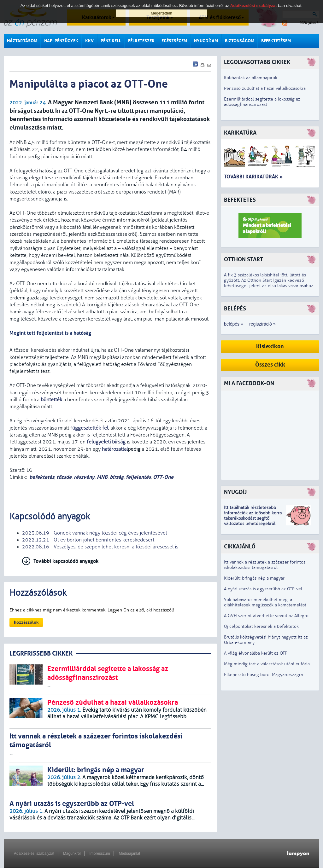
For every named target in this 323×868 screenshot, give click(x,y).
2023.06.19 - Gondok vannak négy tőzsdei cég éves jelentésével (94, 533)
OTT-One (163, 477)
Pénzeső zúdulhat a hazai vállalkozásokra (265, 88)
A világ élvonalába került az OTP (256, 653)
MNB (102, 477)
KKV (89, 41)
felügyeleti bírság (106, 442)
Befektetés (240, 200)
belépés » (234, 324)
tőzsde (64, 477)
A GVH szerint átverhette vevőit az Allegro (266, 616)
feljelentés (138, 477)
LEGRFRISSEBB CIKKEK (41, 654)
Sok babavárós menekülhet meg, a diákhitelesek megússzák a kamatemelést (265, 602)
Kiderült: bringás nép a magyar (254, 578)
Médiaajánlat (129, 854)
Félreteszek (141, 41)
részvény (84, 477)
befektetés (42, 477)
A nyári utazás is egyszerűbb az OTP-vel (263, 589)
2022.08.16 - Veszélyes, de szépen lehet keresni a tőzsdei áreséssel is (100, 547)
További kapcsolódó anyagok (66, 561)
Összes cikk (270, 365)
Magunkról (72, 854)
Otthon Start (244, 260)
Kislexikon (270, 347)
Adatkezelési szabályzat (34, 854)
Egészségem (174, 41)
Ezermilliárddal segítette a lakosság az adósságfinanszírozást (262, 102)
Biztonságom (240, 41)
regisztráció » (262, 324)
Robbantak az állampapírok (251, 78)
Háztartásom (22, 41)
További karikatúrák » (253, 177)
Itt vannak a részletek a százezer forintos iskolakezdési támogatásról (265, 565)
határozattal (115, 449)
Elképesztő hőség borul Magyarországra (263, 675)
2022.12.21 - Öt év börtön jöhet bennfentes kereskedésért (88, 540)
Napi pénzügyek (61, 41)
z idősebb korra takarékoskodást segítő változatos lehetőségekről (253, 518)
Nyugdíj (235, 492)
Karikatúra (240, 133)
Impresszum (100, 854)
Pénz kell (111, 41)
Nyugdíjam (206, 41)
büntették (51, 400)
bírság (117, 477)
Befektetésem (276, 41)
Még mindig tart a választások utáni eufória (267, 664)
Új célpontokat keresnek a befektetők (261, 626)
